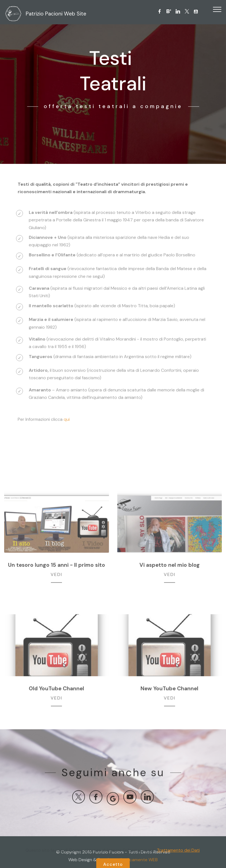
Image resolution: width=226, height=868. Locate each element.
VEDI (56, 576)
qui (67, 422)
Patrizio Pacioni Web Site (56, 14)
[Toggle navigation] (217, 9)
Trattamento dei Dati (178, 864)
